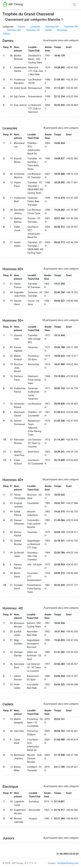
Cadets (48, 30)
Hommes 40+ (14, 30)
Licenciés (35, 27)
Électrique (62, 30)
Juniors (6, 34)
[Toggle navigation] (75, 5)
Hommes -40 (33, 30)
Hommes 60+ (52, 27)
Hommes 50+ (71, 27)
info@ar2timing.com (68, 863)
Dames (21, 27)
